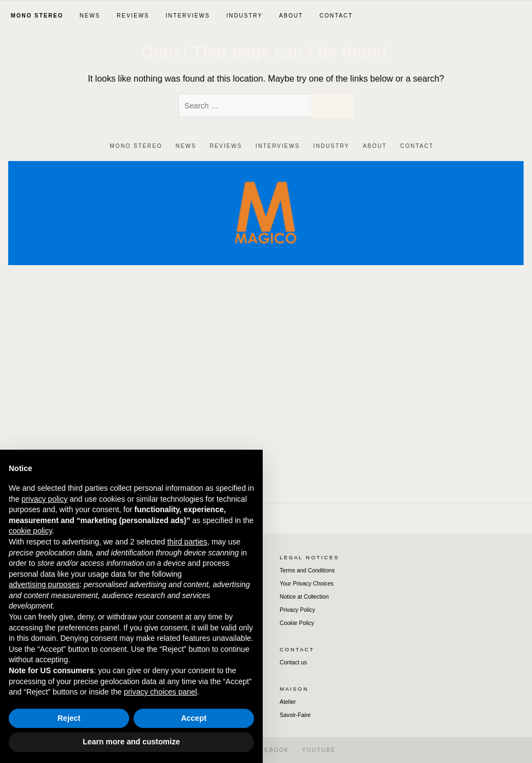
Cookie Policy (297, 623)
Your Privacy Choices (307, 584)
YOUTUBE (319, 750)
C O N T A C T (296, 649)
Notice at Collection (304, 597)
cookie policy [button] (30, 531)
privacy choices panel (160, 692)
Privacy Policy (297, 610)
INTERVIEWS (188, 16)
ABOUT (291, 16)
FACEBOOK (270, 750)
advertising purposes (44, 584)
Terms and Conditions (307, 570)
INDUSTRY (245, 16)
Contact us (293, 662)
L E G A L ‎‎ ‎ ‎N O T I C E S (309, 557)
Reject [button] (69, 718)
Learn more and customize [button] (131, 742)
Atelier (288, 702)
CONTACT (336, 16)
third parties (187, 542)
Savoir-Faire (295, 715)
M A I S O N (293, 689)
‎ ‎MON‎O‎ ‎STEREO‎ (36, 16)
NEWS (90, 16)
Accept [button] (194, 718)
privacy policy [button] (44, 499)
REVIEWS (133, 16)
